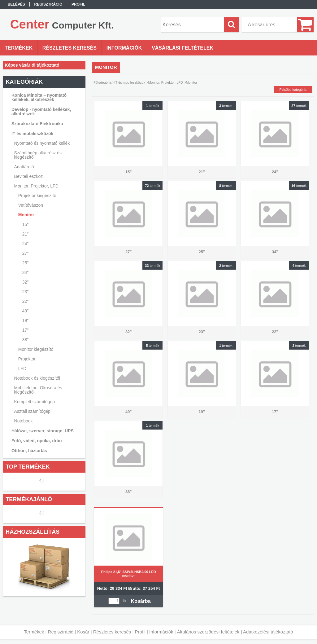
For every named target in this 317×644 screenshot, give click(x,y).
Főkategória (102, 82)
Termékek (34, 632)
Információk (161, 632)
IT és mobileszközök (130, 82)
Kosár (83, 632)
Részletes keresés (112, 632)
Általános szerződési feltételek (208, 632)
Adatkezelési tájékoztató (268, 632)
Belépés (16, 4)
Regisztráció (61, 632)
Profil (140, 632)
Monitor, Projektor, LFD (165, 82)
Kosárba (141, 601)
